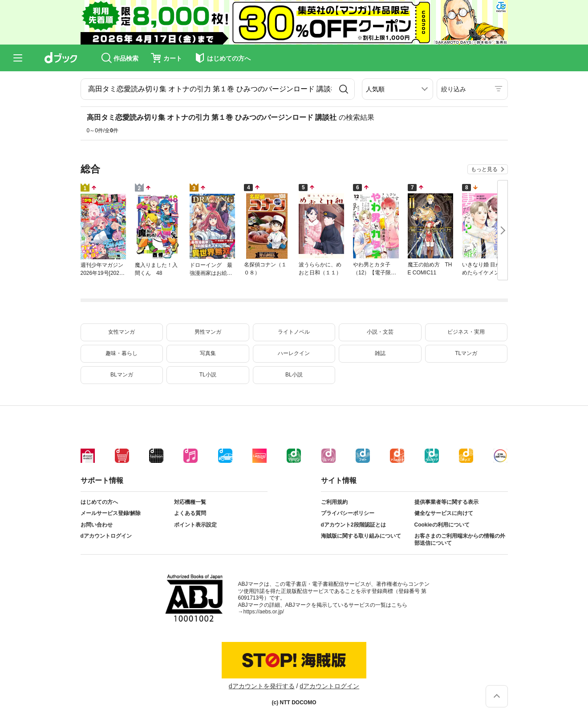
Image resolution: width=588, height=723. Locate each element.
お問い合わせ (97, 525)
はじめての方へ (99, 502)
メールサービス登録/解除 (111, 513)
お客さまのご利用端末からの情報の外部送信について (460, 539)
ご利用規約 (334, 502)
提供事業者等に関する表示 (446, 502)
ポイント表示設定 (195, 525)
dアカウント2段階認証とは (353, 525)
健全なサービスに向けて (444, 513)
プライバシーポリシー (348, 513)
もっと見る (484, 169)
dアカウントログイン (106, 536)
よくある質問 (190, 513)
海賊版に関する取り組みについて (361, 536)
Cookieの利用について (442, 525)
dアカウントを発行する (262, 686)
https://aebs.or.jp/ (264, 612)
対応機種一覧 (190, 502)
